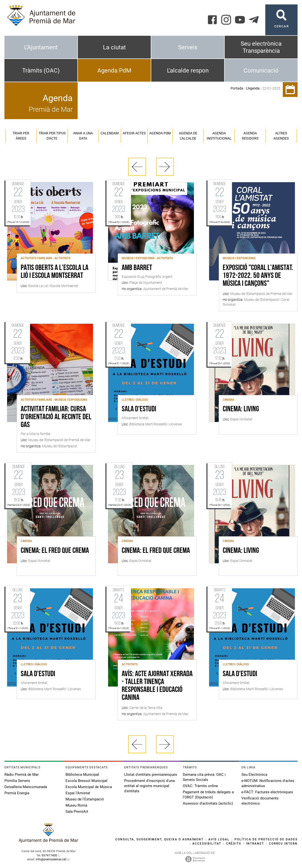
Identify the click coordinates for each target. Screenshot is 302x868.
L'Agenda (253, 88)
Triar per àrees (21, 136)
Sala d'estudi (139, 409)
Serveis (188, 47)
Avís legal (219, 839)
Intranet (255, 844)
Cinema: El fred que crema (55, 551)
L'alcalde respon (188, 71)
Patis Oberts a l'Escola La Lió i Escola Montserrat (55, 272)
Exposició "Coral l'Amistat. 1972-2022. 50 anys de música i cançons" (258, 276)
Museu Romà (76, 805)
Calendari (110, 133)
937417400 (49, 855)
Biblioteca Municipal (82, 775)
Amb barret (137, 268)
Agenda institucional (219, 136)
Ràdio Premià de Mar (22, 775)
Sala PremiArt (77, 812)
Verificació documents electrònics (260, 801)
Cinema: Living (241, 409)
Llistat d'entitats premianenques (151, 775)
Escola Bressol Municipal (86, 781)
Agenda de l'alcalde (188, 136)
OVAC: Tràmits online (200, 786)
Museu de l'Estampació (85, 799)
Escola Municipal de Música (89, 787)
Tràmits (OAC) (41, 71)
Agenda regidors (250, 136)
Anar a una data (83, 136)
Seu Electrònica (254, 775)
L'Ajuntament (41, 47)
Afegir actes (134, 133)
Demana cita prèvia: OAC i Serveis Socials (204, 777)
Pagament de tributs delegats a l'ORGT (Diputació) (208, 795)
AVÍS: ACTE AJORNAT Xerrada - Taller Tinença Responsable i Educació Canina (157, 686)
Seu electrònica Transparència (261, 47)
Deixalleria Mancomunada (26, 787)
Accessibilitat (207, 844)
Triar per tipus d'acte (52, 136)
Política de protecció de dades (266, 839)
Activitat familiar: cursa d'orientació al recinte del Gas (56, 417)
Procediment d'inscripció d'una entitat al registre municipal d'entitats (149, 786)
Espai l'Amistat (78, 793)
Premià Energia (17, 793)
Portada (237, 88)
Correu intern (283, 844)
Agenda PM (160, 133)
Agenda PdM (114, 71)
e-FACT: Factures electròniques (267, 792)
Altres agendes (281, 136)
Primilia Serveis (17, 781)
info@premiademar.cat (51, 859)
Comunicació (261, 71)
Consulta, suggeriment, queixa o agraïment (159, 839)
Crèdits (234, 844)
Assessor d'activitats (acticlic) (208, 803)
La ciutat (114, 47)
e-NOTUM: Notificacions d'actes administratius (268, 783)
